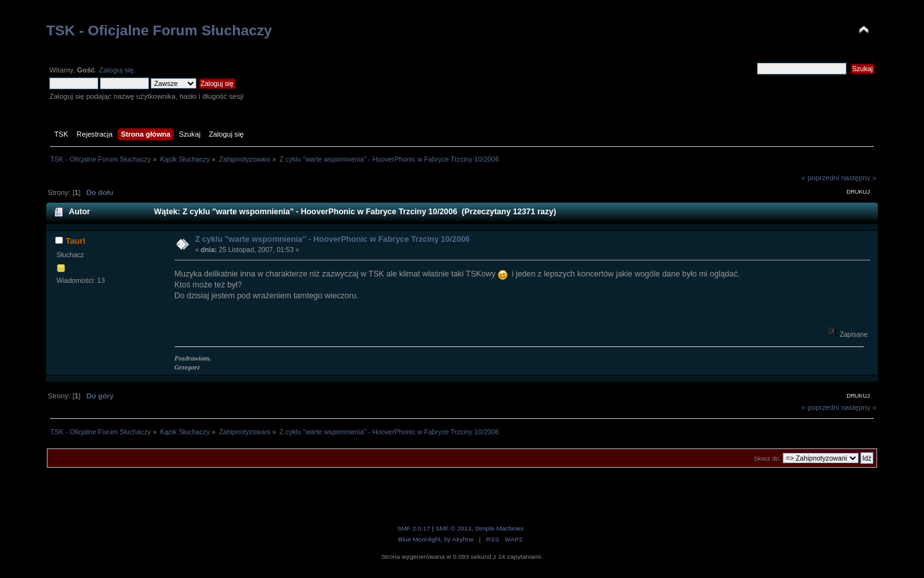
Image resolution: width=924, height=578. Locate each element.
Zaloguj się (116, 70)
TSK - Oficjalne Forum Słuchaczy (159, 30)
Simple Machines (499, 528)
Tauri (75, 241)
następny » (859, 178)
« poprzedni (820, 178)
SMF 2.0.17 (414, 528)
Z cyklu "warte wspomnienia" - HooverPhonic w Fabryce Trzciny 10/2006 (332, 239)
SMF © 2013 (454, 528)
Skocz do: (767, 458)
